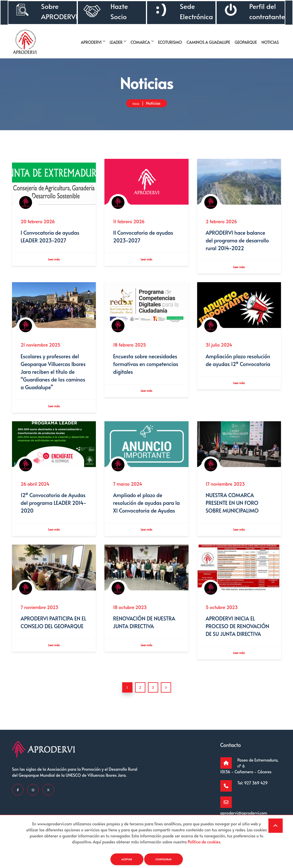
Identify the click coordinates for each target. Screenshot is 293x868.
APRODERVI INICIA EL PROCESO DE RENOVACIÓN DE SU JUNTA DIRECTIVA (237, 633)
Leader (118, 42)
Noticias (270, 42)
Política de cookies (204, 841)
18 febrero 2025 (129, 347)
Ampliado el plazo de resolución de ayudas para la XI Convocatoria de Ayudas (146, 508)
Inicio (136, 103)
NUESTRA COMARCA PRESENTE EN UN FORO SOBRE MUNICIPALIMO (232, 508)
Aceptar (124, 859)
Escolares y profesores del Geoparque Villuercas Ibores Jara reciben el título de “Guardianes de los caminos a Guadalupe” (53, 374)
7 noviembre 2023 (39, 614)
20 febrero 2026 (38, 222)
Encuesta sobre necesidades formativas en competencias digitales (146, 366)
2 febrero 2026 (221, 222)
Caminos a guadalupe (208, 42)
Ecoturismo (170, 42)
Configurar (166, 859)
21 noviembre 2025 (40, 347)
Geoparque (246, 42)
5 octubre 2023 (222, 614)
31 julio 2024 (219, 347)
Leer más (54, 261)
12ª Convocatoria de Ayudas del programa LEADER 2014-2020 (53, 508)
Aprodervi (93, 42)
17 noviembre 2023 (225, 488)
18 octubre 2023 (130, 614)
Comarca (142, 42)
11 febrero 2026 (129, 222)
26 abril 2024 (35, 488)
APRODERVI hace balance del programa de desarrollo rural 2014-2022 (237, 241)
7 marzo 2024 (127, 488)
